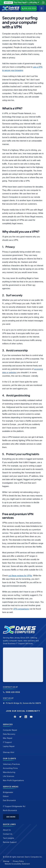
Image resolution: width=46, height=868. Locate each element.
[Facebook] (15, 717)
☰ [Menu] (41, 8)
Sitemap (6, 861)
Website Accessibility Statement (17, 864)
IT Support (7, 742)
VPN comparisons (21, 609)
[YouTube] (31, 717)
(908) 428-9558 (11, 692)
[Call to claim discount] (23, 3)
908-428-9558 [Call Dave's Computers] (29, 8)
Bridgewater (8, 792)
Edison (6, 796)
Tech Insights (9, 838)
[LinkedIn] (26, 717)
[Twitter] (20, 717)
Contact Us (8, 834)
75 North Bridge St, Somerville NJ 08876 (22, 703)
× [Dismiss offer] (43, 3)
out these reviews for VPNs (20, 576)
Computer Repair (10, 730)
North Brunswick (10, 810)
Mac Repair (8, 738)
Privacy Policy (18, 861)
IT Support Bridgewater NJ (14, 806)
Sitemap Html (9, 752)
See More (11, 817)
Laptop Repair (9, 746)
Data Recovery (9, 734)
